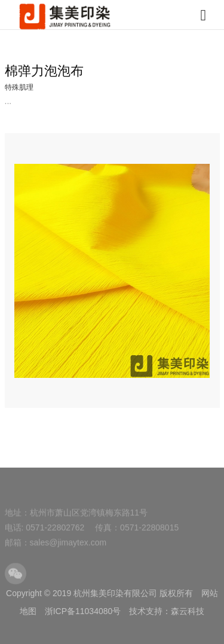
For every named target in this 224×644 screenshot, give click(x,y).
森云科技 (188, 611)
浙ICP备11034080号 (83, 611)
